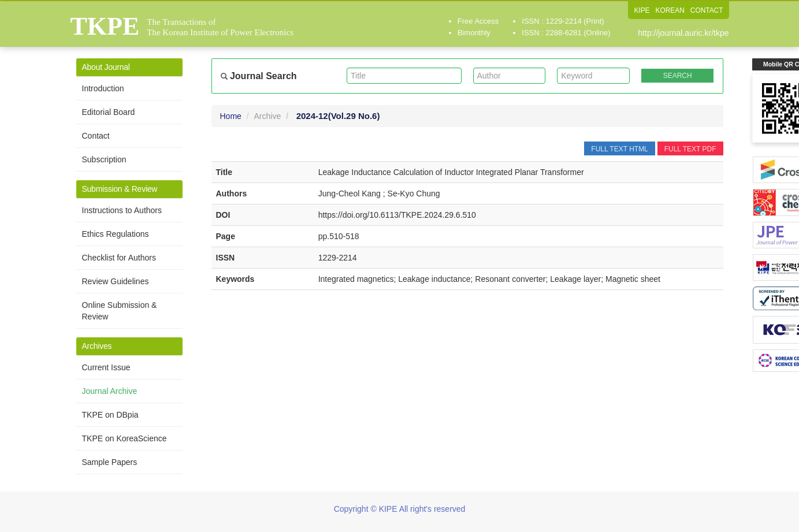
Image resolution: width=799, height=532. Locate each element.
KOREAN (670, 10)
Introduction (103, 88)
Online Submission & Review (120, 311)
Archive (268, 116)
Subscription (104, 159)
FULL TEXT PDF (690, 149)
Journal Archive (110, 391)
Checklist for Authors (119, 258)
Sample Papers (110, 462)
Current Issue (106, 367)
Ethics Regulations (116, 234)
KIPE (641, 10)
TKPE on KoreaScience (125, 438)
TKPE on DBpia (110, 415)
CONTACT (706, 10)
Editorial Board (109, 112)
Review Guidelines (116, 281)
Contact (96, 136)
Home (231, 116)
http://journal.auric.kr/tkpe (683, 33)
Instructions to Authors (122, 210)
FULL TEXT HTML (619, 149)
